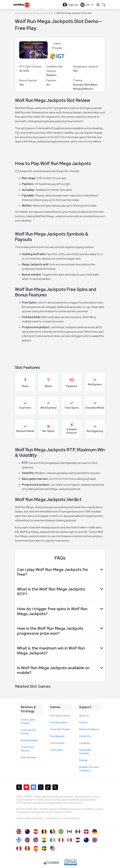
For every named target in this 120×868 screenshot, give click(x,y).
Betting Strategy (29, 740)
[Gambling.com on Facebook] (34, 787)
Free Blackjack (57, 736)
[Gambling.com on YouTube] (26, 787)
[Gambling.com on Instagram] (41, 787)
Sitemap (83, 760)
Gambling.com (22, 13)
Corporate (84, 743)
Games (36, 13)
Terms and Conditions (30, 818)
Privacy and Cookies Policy (64, 818)
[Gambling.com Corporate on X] (55, 787)
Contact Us (85, 736)
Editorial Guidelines (89, 729)
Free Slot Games (58, 722)
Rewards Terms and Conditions (89, 769)
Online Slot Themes (60, 729)
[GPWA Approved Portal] (70, 862)
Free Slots (48, 13)
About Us (84, 716)
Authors (83, 722)
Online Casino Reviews (28, 721)
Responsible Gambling (85, 752)
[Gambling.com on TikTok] (48, 787)
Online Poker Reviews (28, 749)
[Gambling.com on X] (19, 787)
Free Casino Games (60, 716)
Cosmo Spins (56, 750)
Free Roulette (57, 743)
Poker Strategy (28, 757)
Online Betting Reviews (28, 732)
